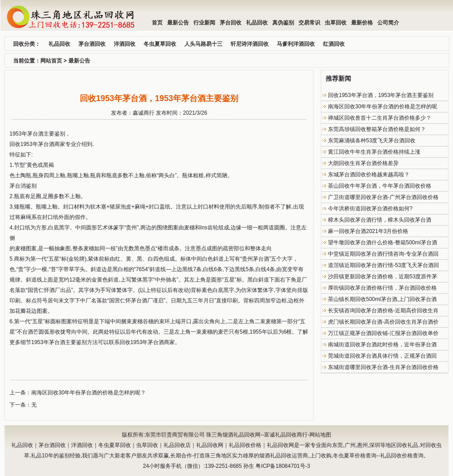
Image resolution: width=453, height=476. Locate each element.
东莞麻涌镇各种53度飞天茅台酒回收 (372, 141)
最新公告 (178, 23)
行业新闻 (204, 23)
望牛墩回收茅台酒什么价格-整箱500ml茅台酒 (383, 243)
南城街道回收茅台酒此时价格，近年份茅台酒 (382, 345)
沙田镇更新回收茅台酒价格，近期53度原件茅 (383, 277)
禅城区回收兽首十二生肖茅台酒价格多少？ (380, 118)
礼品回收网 (210, 445)
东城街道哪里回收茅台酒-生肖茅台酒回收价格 (383, 367)
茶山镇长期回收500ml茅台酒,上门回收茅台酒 (382, 299)
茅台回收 (231, 23)
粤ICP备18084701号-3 (283, 466)
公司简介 (388, 23)
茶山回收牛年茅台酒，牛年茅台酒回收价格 (380, 186)
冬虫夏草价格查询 (355, 456)
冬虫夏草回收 (115, 445)
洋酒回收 (82, 445)
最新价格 (362, 23)
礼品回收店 (177, 445)
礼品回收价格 (245, 445)
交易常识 (309, 23)
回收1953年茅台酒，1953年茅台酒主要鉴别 (381, 95)
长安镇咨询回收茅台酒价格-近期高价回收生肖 (383, 311)
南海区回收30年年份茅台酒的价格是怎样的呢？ (89, 393)
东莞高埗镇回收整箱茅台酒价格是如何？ (377, 129)
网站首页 (51, 61)
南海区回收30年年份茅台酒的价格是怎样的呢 (383, 107)
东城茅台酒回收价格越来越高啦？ (369, 175)
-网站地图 (319, 435)
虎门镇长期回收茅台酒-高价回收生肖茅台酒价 (383, 322)
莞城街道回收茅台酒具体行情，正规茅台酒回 (382, 356)
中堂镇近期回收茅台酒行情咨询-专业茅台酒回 (383, 254)
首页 (157, 23)
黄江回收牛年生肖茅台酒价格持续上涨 (374, 152)
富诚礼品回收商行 (286, 435)
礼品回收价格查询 (402, 456)
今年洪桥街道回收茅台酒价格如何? (370, 209)
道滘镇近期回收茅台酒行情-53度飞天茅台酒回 (383, 265)
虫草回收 (336, 23)
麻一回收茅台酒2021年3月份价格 (368, 231)
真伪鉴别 (283, 23)
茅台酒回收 (52, 445)
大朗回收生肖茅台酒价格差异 (363, 163)
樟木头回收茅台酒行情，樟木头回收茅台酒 (380, 220)
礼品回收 (257, 23)
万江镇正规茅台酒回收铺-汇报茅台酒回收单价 (383, 333)
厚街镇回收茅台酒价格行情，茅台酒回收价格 (382, 288)
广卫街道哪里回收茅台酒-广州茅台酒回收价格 (383, 197)
